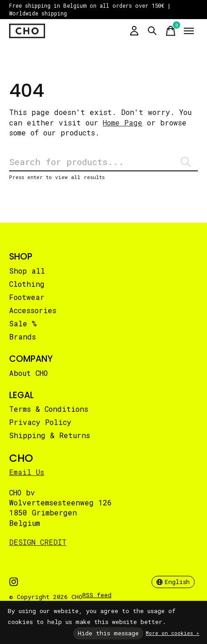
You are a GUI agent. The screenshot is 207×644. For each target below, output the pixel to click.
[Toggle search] (152, 31)
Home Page (123, 122)
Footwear (27, 297)
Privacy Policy (40, 422)
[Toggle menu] (189, 31)
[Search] (103, 162)
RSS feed (97, 595)
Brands (23, 337)
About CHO (28, 373)
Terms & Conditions (49, 409)
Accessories (33, 310)
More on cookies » (172, 633)
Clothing (27, 284)
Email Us (27, 472)
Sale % (23, 323)
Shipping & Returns (50, 435)
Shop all (27, 271)
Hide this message (108, 633)
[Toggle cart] (171, 31)
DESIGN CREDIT (38, 542)
